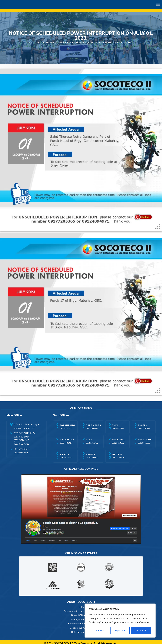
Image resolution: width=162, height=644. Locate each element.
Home (50, 40)
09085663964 (118, 426)
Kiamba (91, 452)
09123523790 (66, 455)
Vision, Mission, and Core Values (81, 609)
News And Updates (72, 40)
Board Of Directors (81, 613)
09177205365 (21, 446)
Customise (99, 630)
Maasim (65, 452)
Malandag (119, 437)
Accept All (141, 630)
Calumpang (67, 423)
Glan (89, 437)
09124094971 (21, 450)
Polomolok (94, 423)
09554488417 (66, 440)
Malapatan (67, 437)
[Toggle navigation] (158, 5)
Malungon (145, 437)
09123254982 (118, 440)
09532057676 (118, 455)
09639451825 (144, 440)
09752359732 (92, 440)
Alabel (142, 423)
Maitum (117, 452)
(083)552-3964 (22, 434)
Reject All (120, 630)
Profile (81, 604)
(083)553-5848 (22, 431)
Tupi (115, 423)
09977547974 (144, 426)
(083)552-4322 (22, 441)
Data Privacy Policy (81, 630)
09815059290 (92, 426)
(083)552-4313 (22, 438)
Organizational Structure (81, 621)
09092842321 (92, 455)
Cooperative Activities (81, 625)
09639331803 (66, 426)
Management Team (81, 617)
